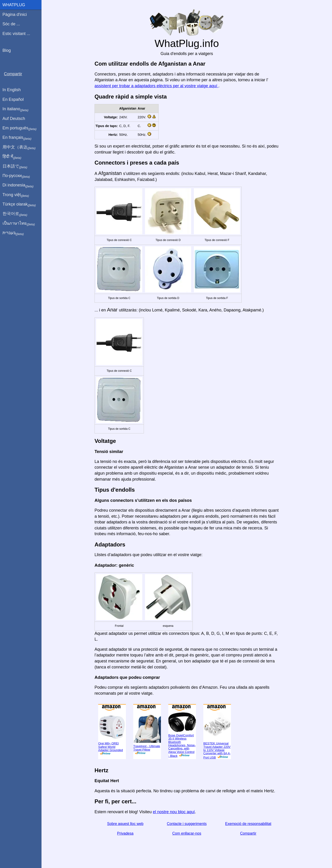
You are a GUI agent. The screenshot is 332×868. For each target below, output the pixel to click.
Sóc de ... (11, 24)
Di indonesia (18, 185)
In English (12, 90)
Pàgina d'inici (15, 15)
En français (17, 138)
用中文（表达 (19, 147)
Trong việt (16, 195)
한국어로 (15, 214)
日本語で (15, 166)
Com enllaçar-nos (187, 833)
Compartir (248, 833)
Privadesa (125, 833)
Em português (20, 128)
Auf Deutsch (14, 119)
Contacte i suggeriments (187, 824)
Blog (7, 50)
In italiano (16, 109)
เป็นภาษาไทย (19, 224)
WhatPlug (14, 5)
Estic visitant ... (16, 34)
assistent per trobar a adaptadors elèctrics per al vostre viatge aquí (156, 86)
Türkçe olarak (19, 204)
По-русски (16, 176)
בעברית (13, 233)
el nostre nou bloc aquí (174, 812)
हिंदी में (12, 157)
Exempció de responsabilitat (248, 824)
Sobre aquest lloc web (125, 824)
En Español (13, 99)
